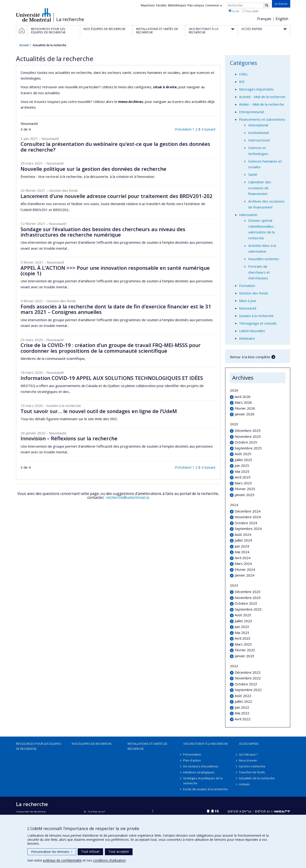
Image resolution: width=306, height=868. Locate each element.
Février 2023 (245, 650)
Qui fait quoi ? (249, 754)
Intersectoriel (259, 140)
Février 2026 (245, 408)
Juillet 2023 (243, 621)
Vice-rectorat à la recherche (206, 744)
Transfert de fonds (252, 772)
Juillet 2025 (243, 460)
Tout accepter (119, 851)
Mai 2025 (242, 471)
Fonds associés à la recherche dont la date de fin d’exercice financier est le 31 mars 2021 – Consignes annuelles (116, 309)
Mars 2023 (243, 644)
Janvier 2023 (245, 656)
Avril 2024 (243, 558)
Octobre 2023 (246, 603)
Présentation (192, 754)
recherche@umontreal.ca (128, 497)
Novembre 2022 (248, 678)
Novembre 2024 (248, 517)
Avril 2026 (243, 397)
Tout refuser (90, 851)
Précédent (183, 129)
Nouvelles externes (264, 259)
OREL (243, 74)
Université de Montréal (33, 15)
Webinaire (247, 338)
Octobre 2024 (246, 523)
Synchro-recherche (252, 766)
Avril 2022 (243, 719)
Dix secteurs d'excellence (201, 766)
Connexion (214, 5)
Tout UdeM (250, 11)
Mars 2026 (243, 402)
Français (264, 19)
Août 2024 (243, 534)
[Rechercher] (267, 5)
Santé (253, 174)
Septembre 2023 (248, 609)
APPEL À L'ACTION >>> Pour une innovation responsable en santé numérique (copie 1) (115, 270)
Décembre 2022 (248, 672)
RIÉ (242, 82)
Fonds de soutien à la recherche (206, 789)
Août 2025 (243, 454)
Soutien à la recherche (256, 316)
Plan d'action (192, 760)
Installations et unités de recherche (147, 746)
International (258, 125)
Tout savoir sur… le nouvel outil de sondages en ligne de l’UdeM (99, 411)
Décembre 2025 (248, 430)
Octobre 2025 (246, 442)
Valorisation (248, 215)
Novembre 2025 (248, 436)
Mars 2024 (243, 564)
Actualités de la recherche (257, 778)
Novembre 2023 (248, 598)
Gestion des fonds (254, 293)
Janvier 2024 (245, 575)
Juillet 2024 (243, 540)
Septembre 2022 (248, 690)
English (282, 19)
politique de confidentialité (62, 860)
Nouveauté (248, 308)
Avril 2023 (243, 638)
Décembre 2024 (248, 511)
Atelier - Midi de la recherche (262, 104)
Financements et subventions (262, 119)
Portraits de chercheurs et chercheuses (259, 272)
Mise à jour (248, 301)
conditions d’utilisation (109, 860)
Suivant (210, 129)
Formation (247, 286)
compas (245, 784)
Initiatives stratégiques (199, 772)
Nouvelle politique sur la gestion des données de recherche (93, 169)
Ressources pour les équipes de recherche (39, 746)
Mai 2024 (242, 552)
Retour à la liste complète (250, 357)
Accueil (24, 45)
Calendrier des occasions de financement (260, 188)
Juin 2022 (242, 707)
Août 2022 (243, 696)
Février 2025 (245, 489)
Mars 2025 (243, 483)
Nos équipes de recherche (92, 744)
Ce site (234, 11)
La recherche (70, 19)
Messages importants (256, 89)
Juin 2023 (242, 627)
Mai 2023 (242, 633)
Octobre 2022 (246, 684)
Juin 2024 (242, 546)
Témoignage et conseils (258, 323)
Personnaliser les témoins (52, 852)
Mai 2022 (242, 713)
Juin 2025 (242, 465)
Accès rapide (249, 744)
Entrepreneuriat (252, 112)
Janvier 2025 (245, 495)
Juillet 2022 (243, 701)
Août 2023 (243, 615)
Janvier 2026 (245, 414)
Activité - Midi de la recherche (262, 97)
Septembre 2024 (248, 529)
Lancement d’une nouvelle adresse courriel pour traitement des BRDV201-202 (117, 196)
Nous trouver (248, 760)
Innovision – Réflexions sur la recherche (69, 438)
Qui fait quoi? (96, 812)
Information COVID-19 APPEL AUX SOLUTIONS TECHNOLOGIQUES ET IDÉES (112, 378)
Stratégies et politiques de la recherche (203, 781)
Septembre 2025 (248, 448)
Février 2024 (245, 569)
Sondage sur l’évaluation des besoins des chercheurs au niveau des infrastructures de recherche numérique (103, 232)
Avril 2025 (243, 477)
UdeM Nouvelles (252, 331)
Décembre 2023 (248, 592)
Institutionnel (258, 133)
